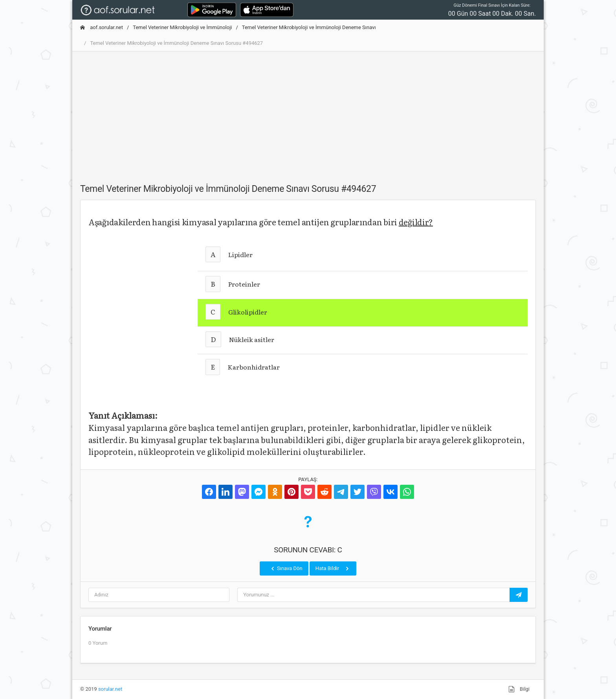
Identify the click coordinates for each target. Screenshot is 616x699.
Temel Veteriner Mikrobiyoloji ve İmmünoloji (182, 27)
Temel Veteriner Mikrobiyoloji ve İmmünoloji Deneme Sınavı (309, 27)
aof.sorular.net (102, 27)
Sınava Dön (286, 568)
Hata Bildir (333, 568)
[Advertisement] (308, 113)
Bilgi (519, 689)
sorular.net (110, 689)
